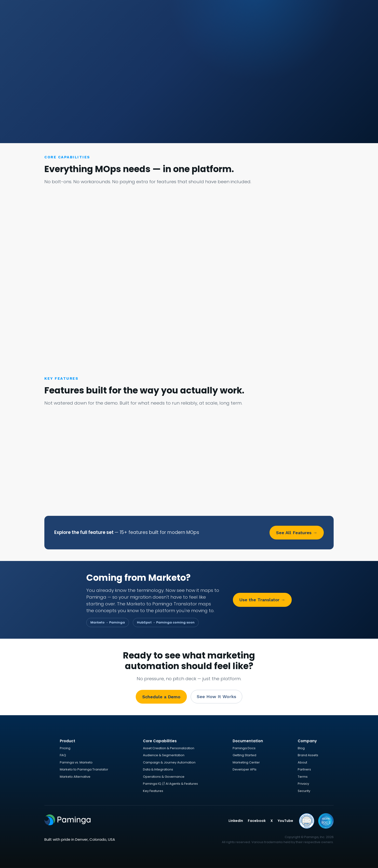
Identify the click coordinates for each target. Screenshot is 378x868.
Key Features (153, 791)
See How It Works (216, 696)
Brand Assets (308, 755)
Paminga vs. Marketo (76, 762)
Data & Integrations (158, 769)
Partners (304, 769)
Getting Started (244, 755)
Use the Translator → (262, 600)
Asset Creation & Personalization (169, 748)
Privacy (303, 784)
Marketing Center (246, 762)
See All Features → (297, 533)
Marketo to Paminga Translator (84, 769)
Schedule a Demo (161, 697)
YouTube (285, 821)
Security (304, 791)
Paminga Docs (244, 748)
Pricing (65, 748)
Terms (303, 777)
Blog (301, 748)
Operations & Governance (164, 777)
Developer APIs (245, 769)
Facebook (257, 821)
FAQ (63, 755)
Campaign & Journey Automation (169, 762)
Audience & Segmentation (164, 755)
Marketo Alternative (75, 777)
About (302, 762)
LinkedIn (236, 821)
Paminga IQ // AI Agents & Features (170, 784)
